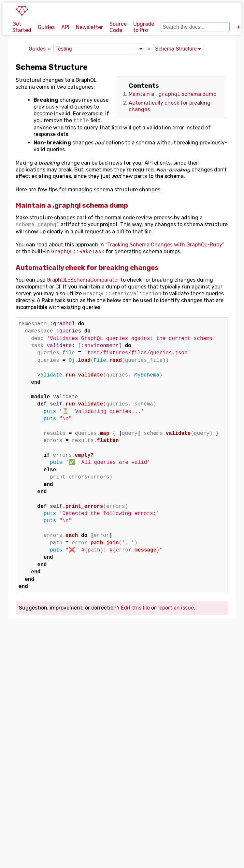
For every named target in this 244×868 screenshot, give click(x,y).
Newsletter (89, 27)
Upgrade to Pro (144, 27)
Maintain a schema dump (172, 94)
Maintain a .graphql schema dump (72, 205)
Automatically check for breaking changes (87, 268)
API (65, 27)
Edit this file (135, 608)
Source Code (118, 27)
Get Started (22, 27)
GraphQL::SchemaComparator (83, 280)
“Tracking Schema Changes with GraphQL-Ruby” (165, 245)
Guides (46, 27)
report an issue (176, 608)
